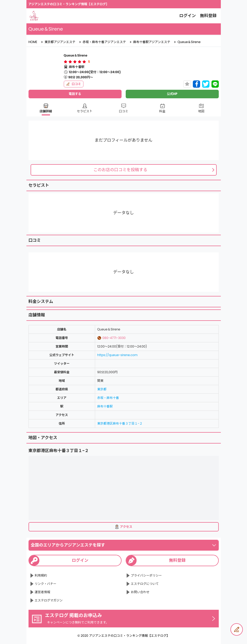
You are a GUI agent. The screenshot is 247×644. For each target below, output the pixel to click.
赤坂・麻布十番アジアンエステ (104, 42)
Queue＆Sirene (189, 42)
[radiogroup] (75, 62)
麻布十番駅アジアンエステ (152, 42)
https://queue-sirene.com (117, 355)
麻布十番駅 (105, 406)
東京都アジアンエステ (60, 42)
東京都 (102, 389)
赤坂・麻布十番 (108, 398)
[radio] (66, 62)
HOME (33, 42)
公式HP (172, 94)
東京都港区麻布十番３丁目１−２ (120, 423)
